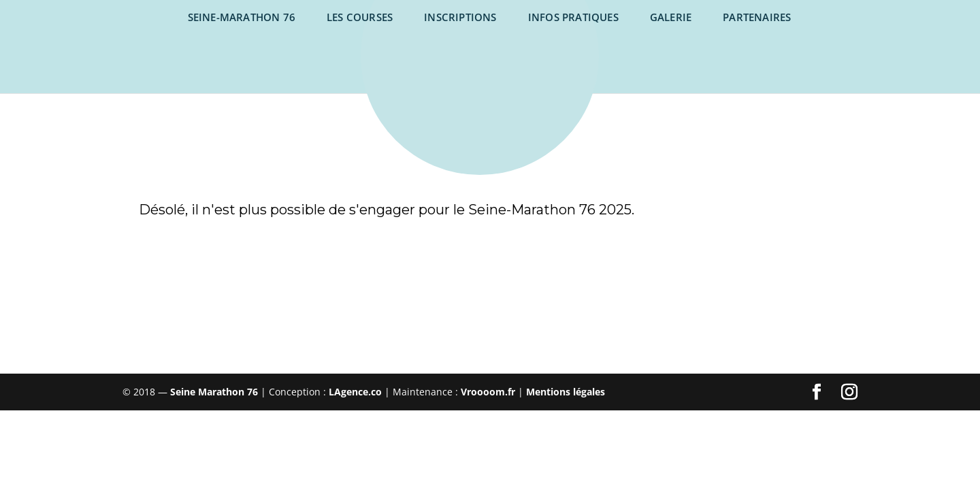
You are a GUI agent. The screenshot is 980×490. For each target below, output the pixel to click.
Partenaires (757, 17)
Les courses (360, 17)
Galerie (671, 17)
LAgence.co (357, 392)
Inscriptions (460, 17)
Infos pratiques (573, 17)
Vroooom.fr (488, 392)
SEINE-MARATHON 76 (242, 17)
